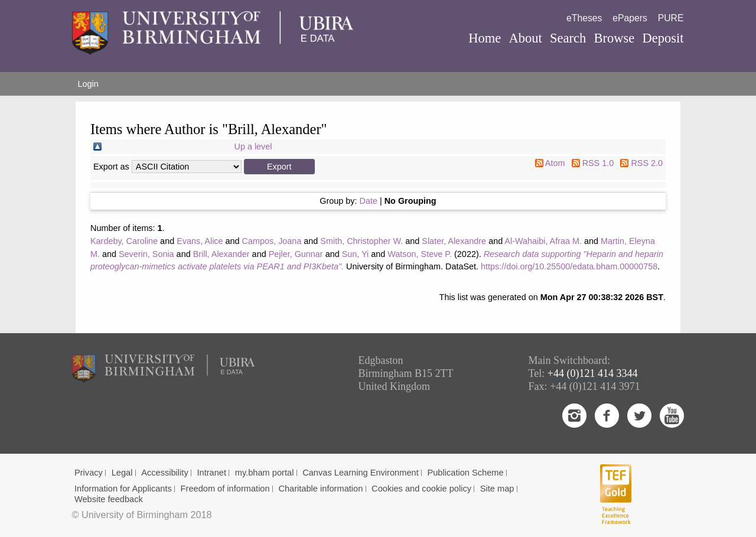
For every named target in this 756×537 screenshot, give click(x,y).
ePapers (630, 18)
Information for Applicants (123, 489)
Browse (614, 38)
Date (369, 201)
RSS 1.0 (598, 163)
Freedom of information (225, 489)
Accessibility (165, 473)
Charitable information (320, 489)
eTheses (584, 18)
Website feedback (109, 499)
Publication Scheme (465, 473)
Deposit (663, 38)
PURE (671, 18)
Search (568, 38)
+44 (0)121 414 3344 (593, 373)
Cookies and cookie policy (421, 489)
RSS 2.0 (647, 163)
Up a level (253, 147)
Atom (555, 163)
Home (485, 38)
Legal (122, 473)
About (525, 38)
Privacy (89, 473)
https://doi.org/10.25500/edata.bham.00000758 (569, 266)
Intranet (211, 473)
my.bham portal (265, 473)
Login (88, 84)
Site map (497, 489)
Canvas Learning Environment (361, 473)
